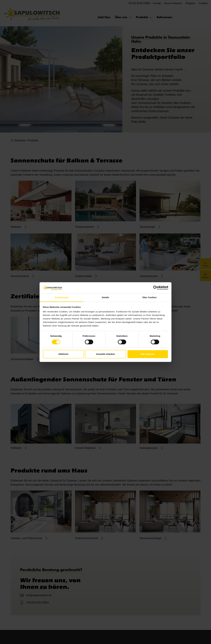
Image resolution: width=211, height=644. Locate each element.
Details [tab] (105, 297)
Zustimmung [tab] (62, 297)
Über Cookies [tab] (149, 297)
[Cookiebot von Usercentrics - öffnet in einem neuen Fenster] (155, 288)
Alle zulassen (148, 354)
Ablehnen (63, 354)
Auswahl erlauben (105, 354)
